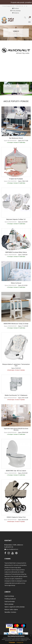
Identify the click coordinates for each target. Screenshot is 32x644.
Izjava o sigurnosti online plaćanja (15, 607)
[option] (16, 52)
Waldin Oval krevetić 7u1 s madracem (16, 395)
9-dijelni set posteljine (16, 179)
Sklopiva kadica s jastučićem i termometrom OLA (16, 365)
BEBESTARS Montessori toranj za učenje (16, 324)
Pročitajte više (20, 643)
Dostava (15, 8)
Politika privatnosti (10, 599)
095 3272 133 (19, 6)
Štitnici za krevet (16, 283)
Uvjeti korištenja (9, 596)
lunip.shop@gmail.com (8, 6)
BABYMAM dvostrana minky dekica (16, 252)
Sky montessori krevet (16, 138)
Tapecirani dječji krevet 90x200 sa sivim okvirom (16, 429)
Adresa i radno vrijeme (11, 609)
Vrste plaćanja (15, 11)
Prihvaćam (12, 642)
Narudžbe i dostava (10, 612)
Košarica (15, 13)
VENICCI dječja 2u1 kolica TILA (16, 517)
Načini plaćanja (9, 604)
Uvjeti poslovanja (10, 601)
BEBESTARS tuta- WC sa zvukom (16, 471)
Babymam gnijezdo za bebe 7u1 (16, 219)
